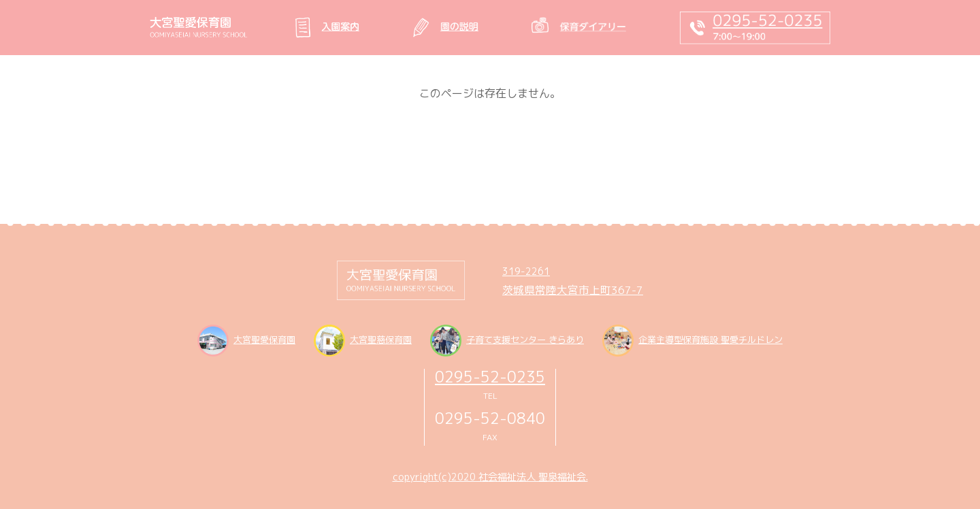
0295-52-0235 (490, 377)
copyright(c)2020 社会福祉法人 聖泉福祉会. (490, 477)
